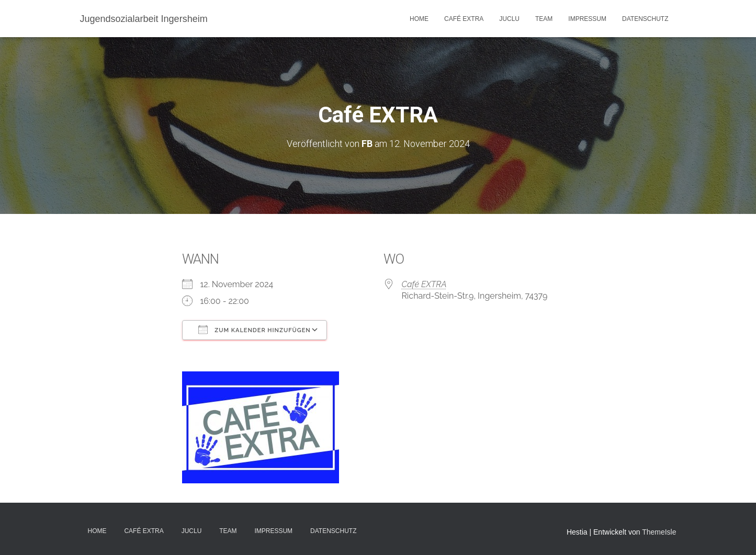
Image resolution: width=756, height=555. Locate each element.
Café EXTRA (464, 19)
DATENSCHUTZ (645, 19)
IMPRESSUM (587, 19)
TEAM (544, 19)
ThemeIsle (659, 532)
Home (419, 19)
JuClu (509, 19)
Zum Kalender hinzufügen (255, 330)
